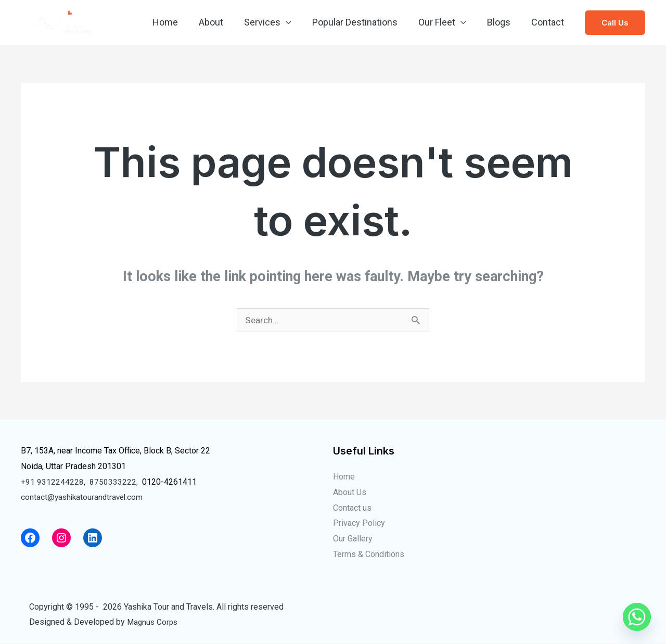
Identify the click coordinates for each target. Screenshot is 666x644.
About (222, 22)
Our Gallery (353, 539)
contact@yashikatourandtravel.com (84, 497)
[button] (615, 23)
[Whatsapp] (637, 617)
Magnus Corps (153, 622)
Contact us (352, 508)
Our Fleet (442, 22)
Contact (549, 22)
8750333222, (114, 482)
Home (179, 22)
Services (272, 22)
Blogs (502, 22)
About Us (350, 493)
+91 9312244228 (52, 482)
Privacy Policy (359, 523)
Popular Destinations (362, 22)
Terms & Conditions (369, 555)
